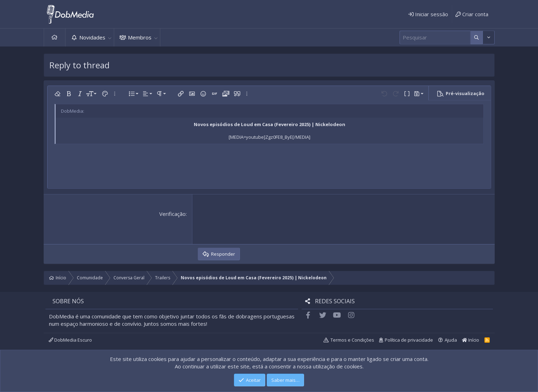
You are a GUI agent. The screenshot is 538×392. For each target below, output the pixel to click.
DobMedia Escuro (70, 340)
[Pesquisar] (435, 38)
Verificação (172, 214)
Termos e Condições (352, 340)
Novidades (92, 37)
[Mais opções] (477, 38)
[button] (110, 38)
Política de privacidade (409, 340)
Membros (140, 37)
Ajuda (451, 340)
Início (55, 38)
